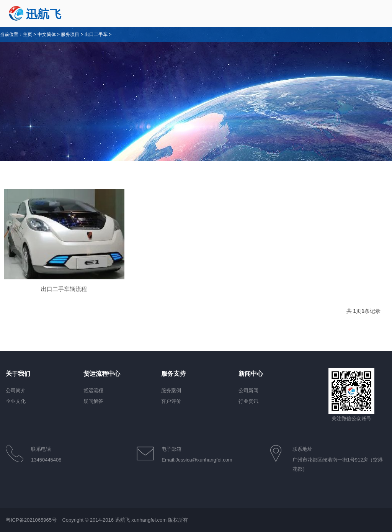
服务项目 (70, 34)
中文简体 (47, 34)
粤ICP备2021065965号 (32, 520)
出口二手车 (96, 34)
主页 (28, 34)
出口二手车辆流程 (64, 295)
